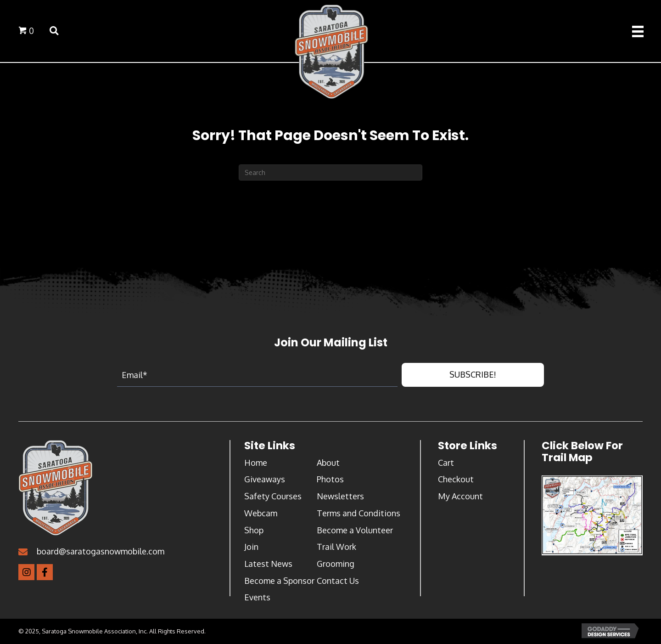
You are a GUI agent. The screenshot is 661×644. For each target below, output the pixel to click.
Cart (446, 464)
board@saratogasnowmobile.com (101, 553)
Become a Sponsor (279, 582)
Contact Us (338, 582)
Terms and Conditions (359, 514)
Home (256, 464)
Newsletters (340, 497)
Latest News (268, 565)
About (328, 464)
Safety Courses (273, 497)
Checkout (456, 481)
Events (257, 599)
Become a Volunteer (355, 531)
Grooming (336, 565)
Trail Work (336, 548)
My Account (460, 497)
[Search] (330, 174)
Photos (330, 481)
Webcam (261, 514)
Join (251, 548)
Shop (254, 531)
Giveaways (265, 481)
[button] (473, 377)
